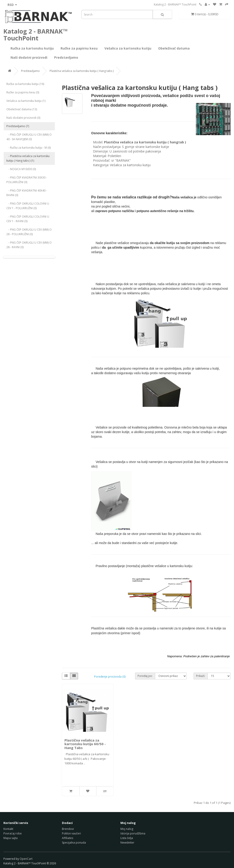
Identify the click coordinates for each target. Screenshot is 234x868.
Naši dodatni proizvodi (29, 57)
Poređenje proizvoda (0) (110, 677)
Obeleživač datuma (174, 48)
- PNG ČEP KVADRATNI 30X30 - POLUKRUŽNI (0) (27, 180)
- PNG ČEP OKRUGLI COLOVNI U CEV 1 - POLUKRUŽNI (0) (28, 206)
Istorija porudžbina (133, 833)
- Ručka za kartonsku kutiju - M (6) (29, 148)
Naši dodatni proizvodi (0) (23, 118)
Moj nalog (127, 829)
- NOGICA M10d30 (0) (21, 169)
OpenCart (26, 859)
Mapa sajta (11, 838)
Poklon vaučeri (71, 833)
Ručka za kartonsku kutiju (32, 48)
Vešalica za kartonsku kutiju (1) (26, 101)
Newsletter (127, 843)
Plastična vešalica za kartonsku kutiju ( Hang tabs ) (82, 71)
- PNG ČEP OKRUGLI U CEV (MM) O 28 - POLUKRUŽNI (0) (29, 232)
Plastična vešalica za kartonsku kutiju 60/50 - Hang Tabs (85, 744)
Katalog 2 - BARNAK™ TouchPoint (175, 4)
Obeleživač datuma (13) (22, 109)
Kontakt (8, 829)
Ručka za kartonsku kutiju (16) (25, 84)
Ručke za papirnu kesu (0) (23, 92)
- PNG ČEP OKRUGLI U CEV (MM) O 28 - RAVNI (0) (29, 245)
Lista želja (127, 838)
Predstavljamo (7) (18, 126)
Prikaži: (201, 676)
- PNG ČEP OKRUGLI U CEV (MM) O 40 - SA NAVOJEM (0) (29, 137)
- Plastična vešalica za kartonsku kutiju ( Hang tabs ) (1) (28, 158)
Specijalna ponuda (74, 843)
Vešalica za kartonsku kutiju (128, 48)
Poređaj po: (145, 676)
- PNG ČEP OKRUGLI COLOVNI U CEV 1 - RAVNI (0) (28, 219)
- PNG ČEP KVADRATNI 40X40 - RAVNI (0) (27, 193)
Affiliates (68, 838)
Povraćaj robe (13, 833)
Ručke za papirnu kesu (79, 48)
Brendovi (68, 829)
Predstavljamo (66, 57)
